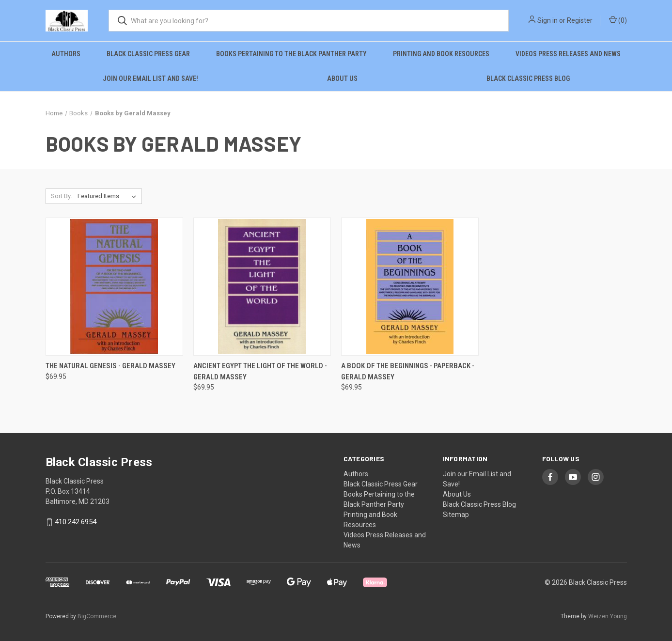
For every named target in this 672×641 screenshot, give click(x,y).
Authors (66, 54)
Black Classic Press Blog (528, 78)
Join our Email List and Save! (150, 78)
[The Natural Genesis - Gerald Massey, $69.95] (114, 287)
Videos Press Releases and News (568, 54)
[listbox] (109, 196)
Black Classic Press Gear (148, 54)
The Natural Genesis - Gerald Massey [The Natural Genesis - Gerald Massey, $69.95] (110, 366)
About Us (342, 78)
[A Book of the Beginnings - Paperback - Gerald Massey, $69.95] (410, 287)
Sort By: (62, 196)
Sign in (547, 20)
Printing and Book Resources (441, 54)
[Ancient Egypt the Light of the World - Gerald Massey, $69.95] (262, 287)
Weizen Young (608, 616)
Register (580, 20)
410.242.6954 (76, 522)
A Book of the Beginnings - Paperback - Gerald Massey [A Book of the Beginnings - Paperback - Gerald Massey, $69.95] (408, 371)
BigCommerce (97, 616)
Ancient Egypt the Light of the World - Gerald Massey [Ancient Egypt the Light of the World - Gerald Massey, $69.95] (260, 371)
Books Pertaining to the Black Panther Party (291, 54)
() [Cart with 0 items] (618, 20)
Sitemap (456, 515)
